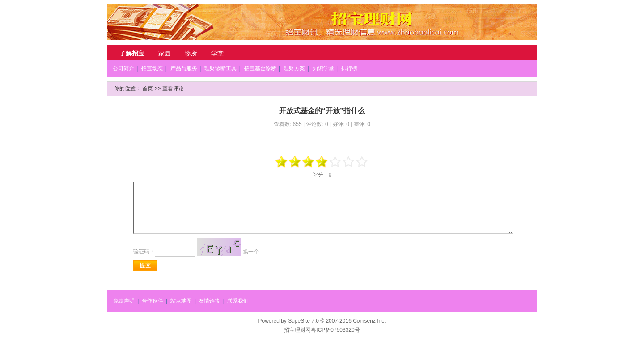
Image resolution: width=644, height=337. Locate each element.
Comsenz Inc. (369, 321)
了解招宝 (132, 53)
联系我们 (238, 301)
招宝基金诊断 (260, 68)
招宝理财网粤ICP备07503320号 (322, 330)
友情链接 (209, 301)
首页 (148, 88)
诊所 (191, 53)
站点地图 (181, 301)
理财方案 (294, 68)
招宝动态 (152, 68)
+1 (335, 162)
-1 (309, 162)
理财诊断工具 (220, 68)
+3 (349, 162)
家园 (165, 53)
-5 (282, 162)
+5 (362, 162)
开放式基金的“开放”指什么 (322, 111)
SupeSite (299, 321)
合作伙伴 (153, 301)
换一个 (251, 252)
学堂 (217, 53)
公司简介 (123, 68)
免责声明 (124, 301)
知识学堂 (323, 68)
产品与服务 (184, 68)
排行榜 (349, 68)
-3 (295, 162)
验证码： (144, 252)
